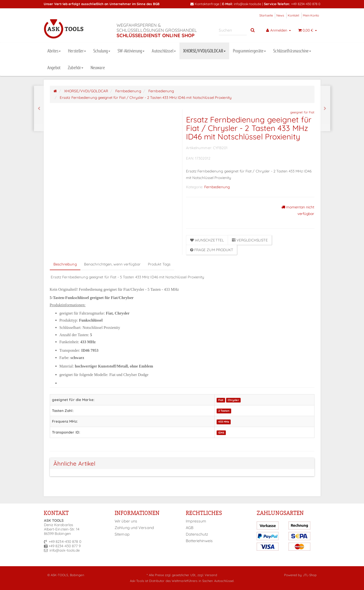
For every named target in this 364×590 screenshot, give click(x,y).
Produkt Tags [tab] (159, 264)
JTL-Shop (310, 575)
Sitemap (122, 534)
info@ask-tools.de (248, 4)
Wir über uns (126, 521)
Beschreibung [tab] (65, 264)
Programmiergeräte (250, 51)
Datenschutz (197, 534)
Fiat (221, 400)
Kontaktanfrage (205, 4)
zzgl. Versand (207, 575)
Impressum (196, 521)
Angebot (54, 68)
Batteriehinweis (199, 541)
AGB (190, 528)
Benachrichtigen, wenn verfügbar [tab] (112, 264)
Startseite (266, 15)
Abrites (54, 51)
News (280, 15)
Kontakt (294, 15)
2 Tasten (224, 411)
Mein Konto (311, 15)
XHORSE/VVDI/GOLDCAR (204, 51)
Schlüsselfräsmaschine (292, 51)
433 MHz (224, 422)
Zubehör (76, 68)
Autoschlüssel (164, 51)
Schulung (102, 51)
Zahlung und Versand (134, 528)
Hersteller (77, 51)
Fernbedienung (217, 187)
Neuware (98, 68)
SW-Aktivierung (131, 51)
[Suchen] (233, 30)
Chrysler (233, 400)
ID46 (221, 433)
